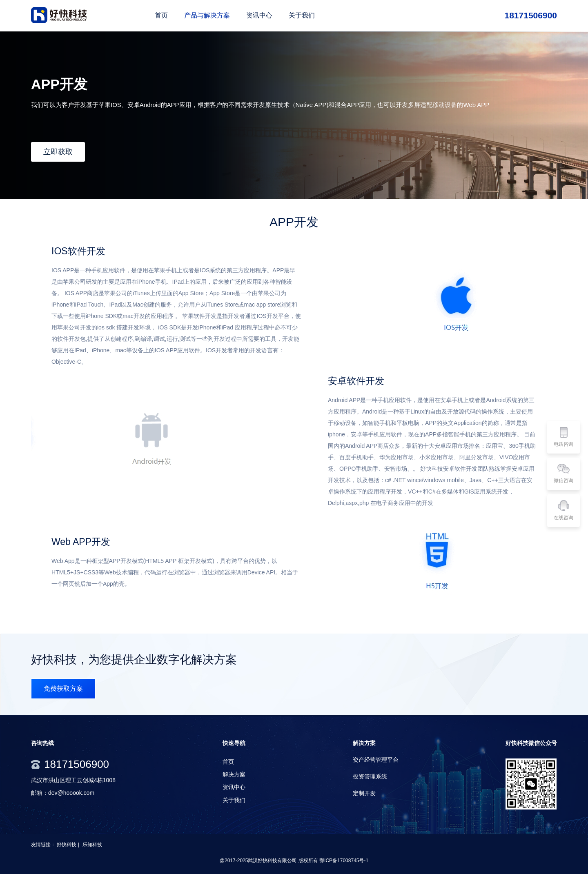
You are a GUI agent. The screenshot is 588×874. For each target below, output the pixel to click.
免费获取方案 (63, 688)
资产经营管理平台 (376, 760)
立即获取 (58, 152)
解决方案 (234, 774)
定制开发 (364, 793)
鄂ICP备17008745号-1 (344, 861)
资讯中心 (234, 787)
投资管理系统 (370, 776)
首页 (228, 762)
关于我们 (234, 800)
